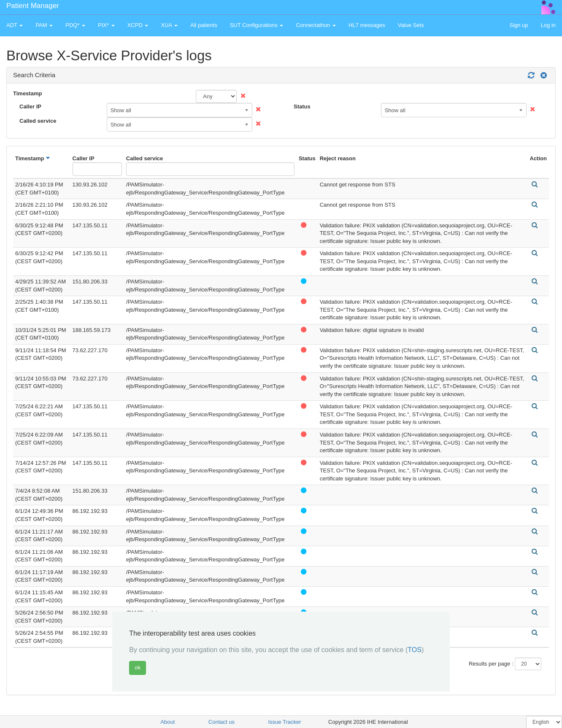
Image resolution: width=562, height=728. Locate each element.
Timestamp (27, 93)
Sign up (519, 25)
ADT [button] (15, 25)
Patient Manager (33, 6)
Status (302, 107)
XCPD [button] (138, 25)
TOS (415, 650)
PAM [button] (44, 25)
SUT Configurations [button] (257, 25)
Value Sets (411, 25)
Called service (38, 121)
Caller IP (30, 107)
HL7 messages (367, 25)
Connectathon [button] (316, 25)
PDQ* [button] (75, 25)
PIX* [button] (106, 25)
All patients (204, 25)
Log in (548, 25)
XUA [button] (169, 25)
